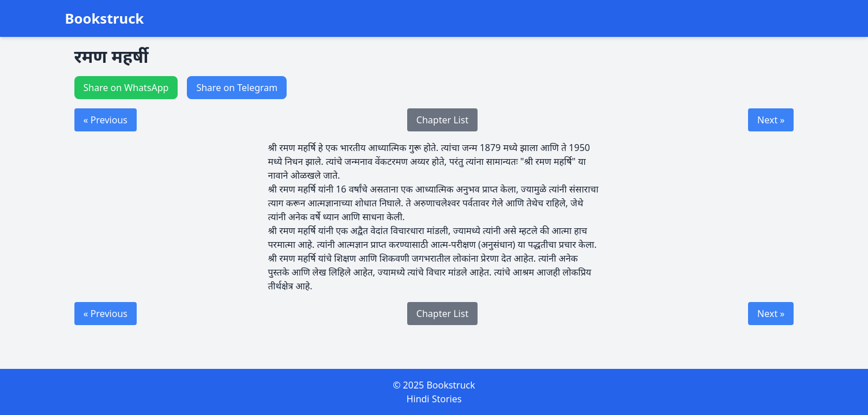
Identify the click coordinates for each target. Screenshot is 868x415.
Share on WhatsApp (126, 88)
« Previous (106, 120)
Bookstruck (105, 18)
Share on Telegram (237, 88)
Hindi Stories (434, 399)
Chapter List (442, 120)
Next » (771, 120)
